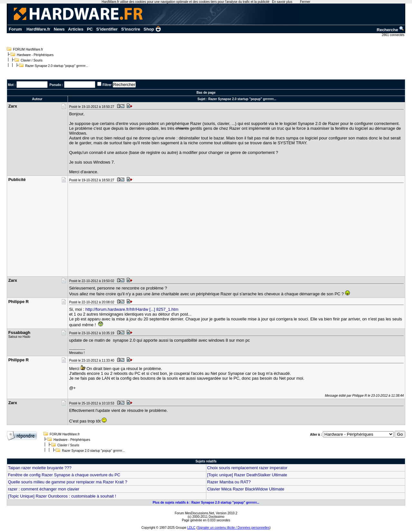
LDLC (192, 528)
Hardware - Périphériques (35, 55)
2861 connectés (393, 35)
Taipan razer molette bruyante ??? (40, 468)
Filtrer (107, 85)
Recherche (390, 30)
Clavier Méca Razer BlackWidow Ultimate (246, 489)
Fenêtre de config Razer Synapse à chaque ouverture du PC (64, 475)
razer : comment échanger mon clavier (44, 489)
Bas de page (206, 93)
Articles (76, 29)
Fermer (305, 2)
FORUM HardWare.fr (28, 49)
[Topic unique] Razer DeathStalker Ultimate (247, 475)
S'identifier (107, 29)
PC (90, 29)
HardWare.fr (38, 29)
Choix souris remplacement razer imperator (247, 468)
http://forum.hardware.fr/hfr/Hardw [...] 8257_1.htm (132, 309)
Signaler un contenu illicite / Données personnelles (233, 528)
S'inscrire (131, 29)
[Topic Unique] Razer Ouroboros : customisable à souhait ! (62, 496)
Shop (152, 29)
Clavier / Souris (32, 60)
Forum (15, 29)
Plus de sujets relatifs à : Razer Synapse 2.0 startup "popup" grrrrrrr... (206, 503)
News (59, 29)
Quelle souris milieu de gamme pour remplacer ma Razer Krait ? (68, 482)
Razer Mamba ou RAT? (229, 482)
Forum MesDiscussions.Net (194, 513)
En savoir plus (282, 2)
